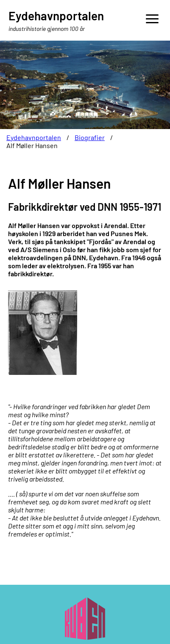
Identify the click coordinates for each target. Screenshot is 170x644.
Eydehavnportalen (34, 137)
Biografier (90, 137)
